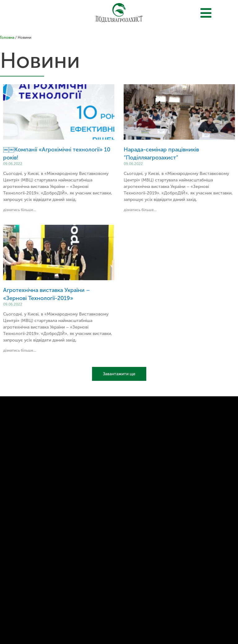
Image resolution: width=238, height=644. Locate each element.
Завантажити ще (119, 374)
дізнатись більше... (20, 210)
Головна (7, 37)
